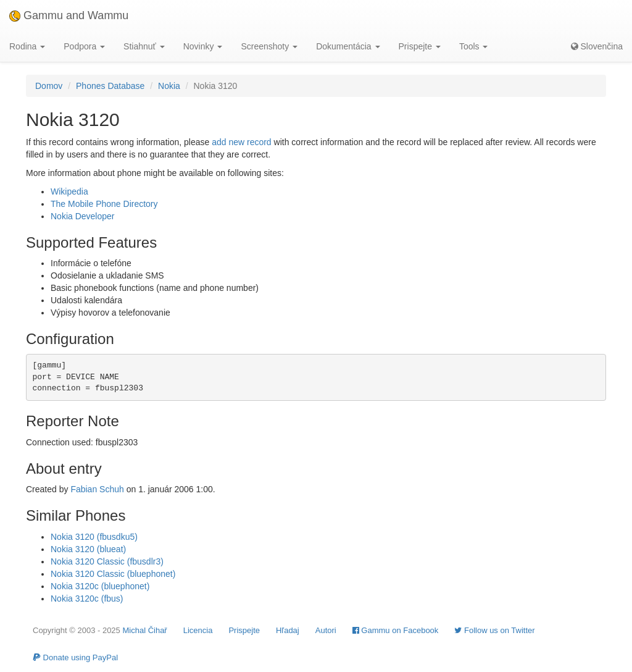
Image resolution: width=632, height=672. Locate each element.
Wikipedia (69, 191)
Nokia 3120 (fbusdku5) (94, 537)
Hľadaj (288, 630)
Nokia (169, 86)
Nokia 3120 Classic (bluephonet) (113, 574)
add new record (242, 142)
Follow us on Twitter (494, 630)
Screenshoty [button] (269, 46)
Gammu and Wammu (69, 15)
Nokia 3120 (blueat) (88, 549)
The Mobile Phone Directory (104, 204)
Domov (49, 86)
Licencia (198, 630)
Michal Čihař (144, 630)
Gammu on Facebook (396, 630)
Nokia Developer (83, 216)
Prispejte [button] (420, 46)
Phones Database (110, 86)
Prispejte (244, 630)
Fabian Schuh (97, 489)
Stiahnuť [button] (144, 46)
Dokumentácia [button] (348, 46)
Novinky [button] (203, 46)
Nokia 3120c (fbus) (87, 598)
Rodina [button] (27, 46)
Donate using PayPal (75, 657)
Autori (326, 630)
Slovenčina (597, 46)
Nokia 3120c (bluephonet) (100, 586)
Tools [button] (474, 46)
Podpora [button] (84, 46)
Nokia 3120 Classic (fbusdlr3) (107, 561)
